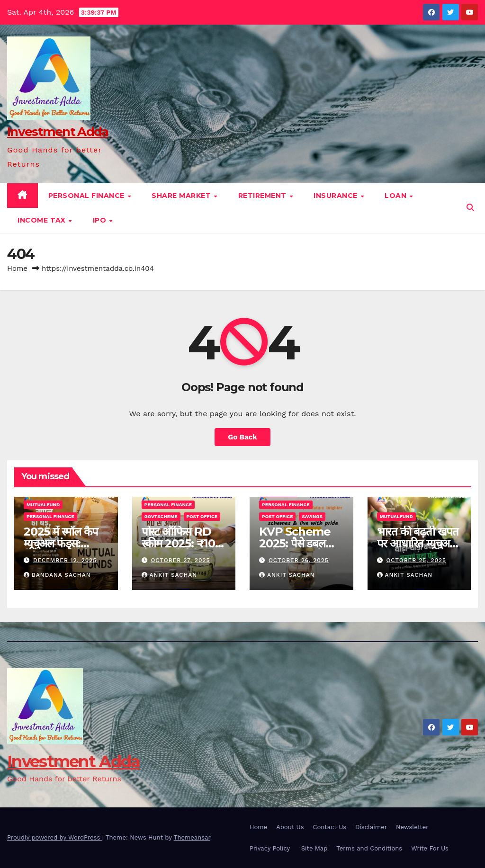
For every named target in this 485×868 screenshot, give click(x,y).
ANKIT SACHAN (170, 575)
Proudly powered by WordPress (55, 837)
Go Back (242, 437)
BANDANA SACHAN (57, 575)
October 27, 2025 (180, 560)
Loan (397, 196)
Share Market (182, 196)
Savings (312, 516)
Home (17, 268)
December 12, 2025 (65, 560)
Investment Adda (58, 132)
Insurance (337, 196)
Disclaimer (371, 827)
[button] (470, 208)
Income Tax (43, 220)
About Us (290, 827)
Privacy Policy (271, 848)
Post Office (202, 516)
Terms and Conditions (369, 848)
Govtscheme (161, 516)
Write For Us (430, 848)
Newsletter (412, 827)
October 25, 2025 (416, 560)
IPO (101, 220)
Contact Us (330, 827)
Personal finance (88, 196)
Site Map (314, 848)
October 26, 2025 (299, 560)
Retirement (264, 196)
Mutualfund (43, 505)
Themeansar (192, 837)
